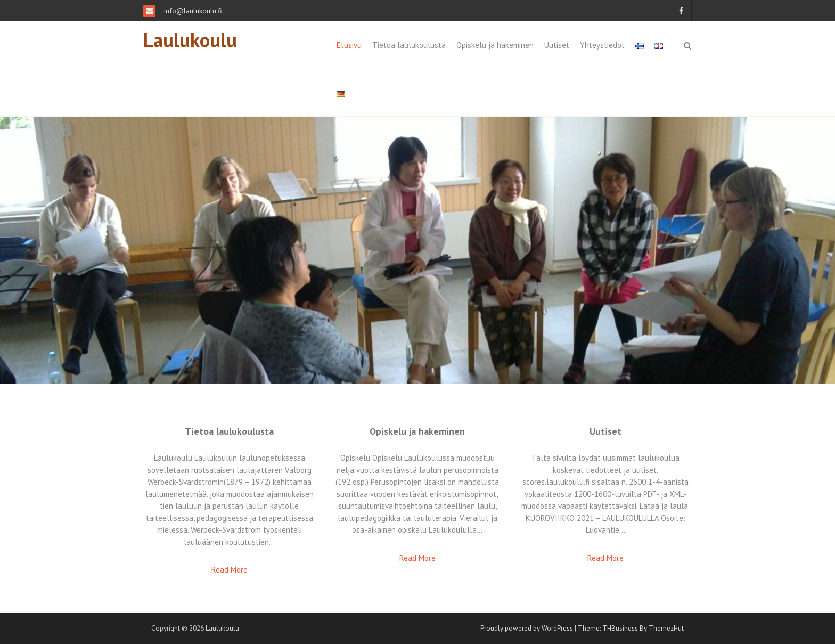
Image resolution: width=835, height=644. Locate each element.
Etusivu (349, 45)
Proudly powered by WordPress (527, 628)
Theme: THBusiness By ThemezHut (631, 628)
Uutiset (557, 45)
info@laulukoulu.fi (192, 11)
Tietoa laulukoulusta (409, 45)
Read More (230, 570)
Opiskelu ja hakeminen (495, 45)
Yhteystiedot (602, 45)
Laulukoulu (190, 40)
